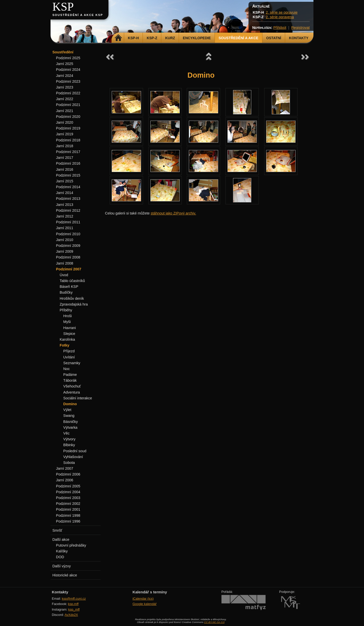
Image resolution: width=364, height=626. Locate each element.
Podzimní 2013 (68, 199)
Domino (70, 404)
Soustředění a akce (238, 38)
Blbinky (69, 445)
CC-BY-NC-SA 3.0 (214, 622)
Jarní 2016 (65, 169)
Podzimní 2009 (68, 246)
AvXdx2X (71, 615)
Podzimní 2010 (68, 234)
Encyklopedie (197, 38)
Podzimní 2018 (68, 140)
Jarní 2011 (65, 228)
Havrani (70, 328)
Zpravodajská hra (74, 304)
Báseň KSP (69, 287)
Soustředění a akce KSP (78, 15)
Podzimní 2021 (68, 105)
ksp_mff (74, 609)
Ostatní (274, 38)
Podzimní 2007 (69, 269)
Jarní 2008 (65, 263)
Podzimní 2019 (68, 128)
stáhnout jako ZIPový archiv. (173, 213)
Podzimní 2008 (68, 257)
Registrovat (300, 28)
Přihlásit (280, 28)
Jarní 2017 (65, 158)
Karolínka (67, 339)
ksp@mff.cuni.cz (74, 599)
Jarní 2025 (65, 64)
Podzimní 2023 (68, 81)
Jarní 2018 (65, 146)
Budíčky (66, 292)
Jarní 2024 (65, 76)
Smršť (57, 530)
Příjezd (69, 351)
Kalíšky (62, 551)
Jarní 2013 (65, 205)
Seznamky (72, 363)
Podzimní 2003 (68, 498)
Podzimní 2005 (68, 486)
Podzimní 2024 (68, 70)
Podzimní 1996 (68, 521)
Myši (67, 322)
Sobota (69, 463)
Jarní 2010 (65, 240)
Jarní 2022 (65, 99)
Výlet (67, 410)
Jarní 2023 (65, 87)
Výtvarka (70, 427)
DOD (60, 557)
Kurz (170, 38)
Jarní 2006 (65, 480)
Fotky (64, 345)
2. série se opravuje (282, 12)
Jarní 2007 (65, 468)
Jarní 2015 (65, 181)
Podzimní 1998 (68, 515)
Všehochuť (72, 386)
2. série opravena (280, 17)
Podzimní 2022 (68, 93)
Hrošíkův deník (72, 298)
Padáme (70, 375)
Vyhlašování (73, 457)
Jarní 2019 (65, 134)
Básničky (71, 422)
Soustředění (63, 52)
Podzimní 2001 (68, 509)
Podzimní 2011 (68, 222)
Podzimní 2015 (68, 175)
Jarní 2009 (65, 251)
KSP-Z (152, 38)
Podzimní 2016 (68, 163)
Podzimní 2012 (68, 210)
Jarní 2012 (65, 216)
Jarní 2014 (65, 193)
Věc (66, 433)
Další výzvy (62, 566)
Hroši (67, 316)
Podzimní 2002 (68, 504)
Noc (66, 369)
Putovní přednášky (71, 545)
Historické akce (65, 575)
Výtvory (69, 439)
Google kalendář (144, 604)
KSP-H (133, 38)
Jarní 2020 (65, 122)
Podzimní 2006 (68, 474)
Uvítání (69, 357)
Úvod (64, 275)
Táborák (70, 380)
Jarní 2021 (65, 111)
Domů (118, 38)
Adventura (72, 392)
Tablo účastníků (72, 281)
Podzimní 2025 (68, 58)
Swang (69, 416)
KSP (63, 7)
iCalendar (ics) (143, 599)
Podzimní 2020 (68, 117)
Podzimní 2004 (68, 492)
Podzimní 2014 (68, 187)
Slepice (69, 334)
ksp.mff (73, 604)
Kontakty (299, 38)
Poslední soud (75, 451)
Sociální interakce (78, 398)
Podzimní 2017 (68, 152)
